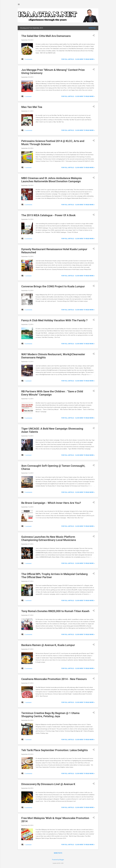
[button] (94, 36)
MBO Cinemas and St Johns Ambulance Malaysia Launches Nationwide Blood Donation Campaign (52, 180)
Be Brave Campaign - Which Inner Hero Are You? (51, 503)
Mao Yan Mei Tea (32, 107)
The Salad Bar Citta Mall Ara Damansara (46, 36)
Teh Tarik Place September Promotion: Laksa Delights (55, 750)
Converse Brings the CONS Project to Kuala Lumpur (53, 286)
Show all (92, 28)
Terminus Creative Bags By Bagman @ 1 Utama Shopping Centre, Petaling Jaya (50, 715)
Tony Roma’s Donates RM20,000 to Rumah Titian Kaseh (55, 611)
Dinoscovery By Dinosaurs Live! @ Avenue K (48, 784)
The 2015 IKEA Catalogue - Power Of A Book (48, 215)
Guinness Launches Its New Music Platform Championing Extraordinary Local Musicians (49, 538)
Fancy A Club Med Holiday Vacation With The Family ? (54, 320)
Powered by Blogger (58, 860)
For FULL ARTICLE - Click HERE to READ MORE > (78, 59)
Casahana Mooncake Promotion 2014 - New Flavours (54, 679)
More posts (58, 853)
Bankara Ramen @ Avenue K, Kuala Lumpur (48, 645)
